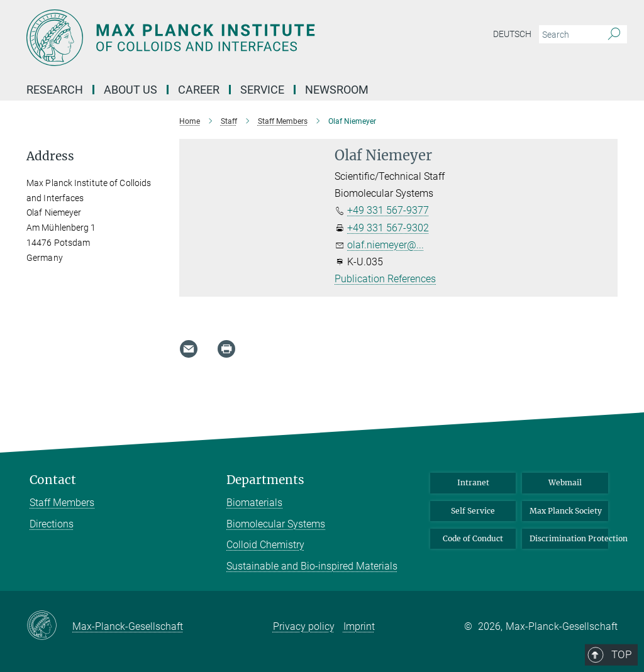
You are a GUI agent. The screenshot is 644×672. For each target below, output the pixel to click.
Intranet (473, 482)
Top (600, 427)
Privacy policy (304, 626)
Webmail (565, 482)
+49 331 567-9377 (388, 210)
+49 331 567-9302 (388, 228)
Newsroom (337, 90)
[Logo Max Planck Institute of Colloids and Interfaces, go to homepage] (262, 38)
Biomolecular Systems (276, 524)
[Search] (614, 35)
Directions (52, 524)
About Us (130, 90)
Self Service (473, 511)
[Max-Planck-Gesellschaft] (49, 626)
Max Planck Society (566, 511)
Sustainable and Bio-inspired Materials (312, 566)
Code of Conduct (473, 538)
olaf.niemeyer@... (386, 245)
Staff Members (62, 503)
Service (262, 90)
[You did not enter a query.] (569, 35)
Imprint (359, 626)
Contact (53, 480)
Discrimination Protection (569, 538)
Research (55, 90)
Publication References (385, 279)
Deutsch (512, 34)
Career (199, 90)
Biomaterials (254, 503)
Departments (265, 480)
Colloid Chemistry (265, 545)
